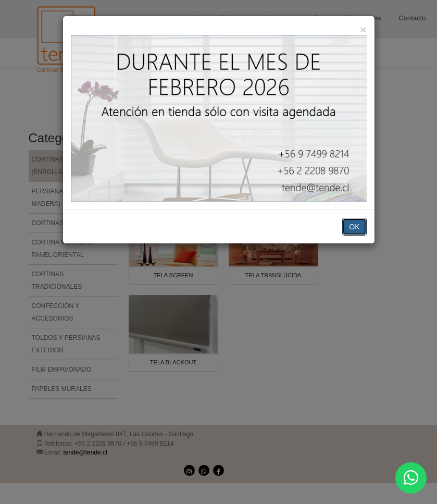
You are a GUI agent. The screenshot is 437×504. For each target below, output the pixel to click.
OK (354, 227)
